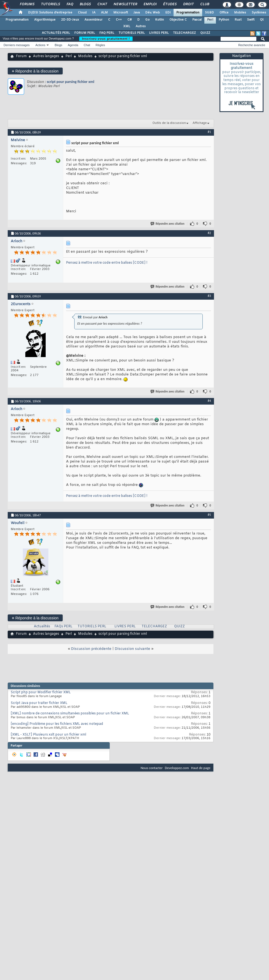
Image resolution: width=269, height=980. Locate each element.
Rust (238, 20)
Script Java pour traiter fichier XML (39, 703)
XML (127, 26)
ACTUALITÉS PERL (56, 33)
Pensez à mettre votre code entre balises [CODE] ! (107, 263)
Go (147, 20)
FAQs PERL (63, 627)
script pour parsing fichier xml (71, 82)
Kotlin (160, 20)
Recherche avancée (252, 45)
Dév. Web (153, 13)
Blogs (85, 4)
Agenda (73, 45)
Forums (27, 4)
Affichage (200, 123)
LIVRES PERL (159, 33)
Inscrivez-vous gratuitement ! (106, 39)
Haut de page (201, 768)
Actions (40, 45)
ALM (104, 13)
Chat (102, 4)
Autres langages (46, 56)
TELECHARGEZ (184, 33)
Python (224, 20)
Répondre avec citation (168, 224)
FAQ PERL (107, 33)
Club (204, 4)
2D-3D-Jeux (70, 20)
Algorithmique (45, 20)
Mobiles (240, 13)
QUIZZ (205, 33)
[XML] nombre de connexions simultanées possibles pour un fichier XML (70, 714)
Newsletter (125, 4)
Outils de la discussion (169, 123)
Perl (210, 20)
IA (94, 13)
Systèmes (259, 13)
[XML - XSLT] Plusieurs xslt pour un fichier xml (48, 735)
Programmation (188, 13)
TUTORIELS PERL (132, 33)
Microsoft (121, 13)
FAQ (70, 4)
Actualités (42, 627)
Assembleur (94, 20)
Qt (262, 20)
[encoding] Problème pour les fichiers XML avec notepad (57, 724)
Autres (141, 26)
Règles (100, 45)
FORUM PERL (85, 33)
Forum (21, 56)
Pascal (197, 20)
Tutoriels (50, 4)
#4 (209, 401)
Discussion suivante (132, 649)
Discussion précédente (91, 649)
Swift (251, 20)
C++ (119, 20)
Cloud (82, 13)
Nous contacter (152, 768)
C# (130, 20)
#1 (209, 132)
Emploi (150, 4)
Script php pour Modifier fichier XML (41, 692)
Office (224, 13)
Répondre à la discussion (35, 71)
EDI (168, 13)
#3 (209, 296)
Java (137, 13)
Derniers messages (17, 45)
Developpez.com (177, 768)
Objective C (178, 20)
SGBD (209, 13)
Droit (188, 4)
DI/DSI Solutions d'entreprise (50, 13)
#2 (209, 233)
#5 (209, 515)
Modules (85, 56)
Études (170, 4)
